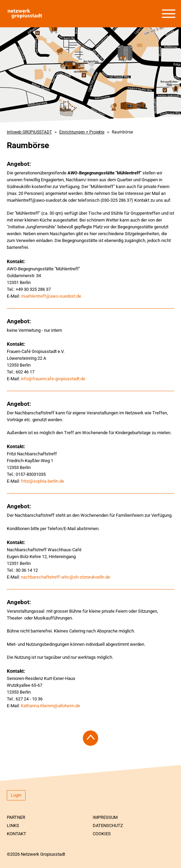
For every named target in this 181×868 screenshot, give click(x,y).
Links (13, 826)
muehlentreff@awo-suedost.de (51, 296)
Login (16, 795)
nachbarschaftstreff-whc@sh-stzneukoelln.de (65, 577)
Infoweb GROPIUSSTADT (29, 132)
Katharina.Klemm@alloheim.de (50, 706)
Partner (16, 817)
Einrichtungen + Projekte (82, 132)
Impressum (105, 817)
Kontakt (17, 834)
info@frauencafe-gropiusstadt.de (53, 379)
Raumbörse (122, 132)
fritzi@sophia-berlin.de (42, 481)
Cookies (102, 834)
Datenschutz (108, 826)
